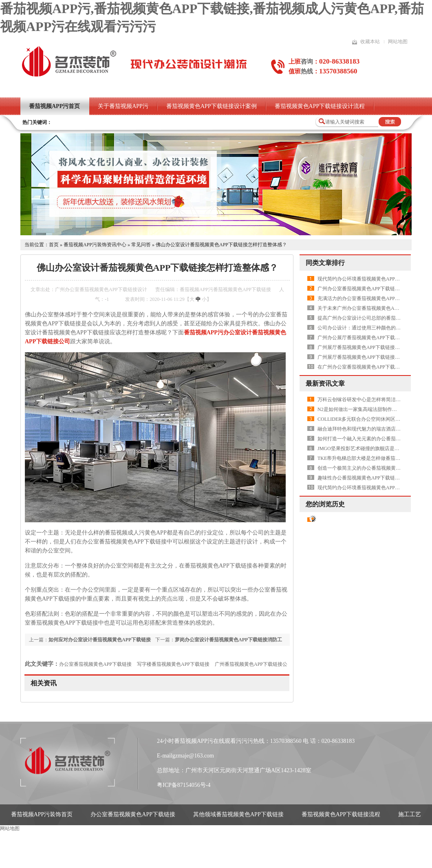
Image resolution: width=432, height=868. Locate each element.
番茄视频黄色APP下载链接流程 (341, 814)
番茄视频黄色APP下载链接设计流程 (320, 106)
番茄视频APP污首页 (54, 106)
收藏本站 (370, 42)
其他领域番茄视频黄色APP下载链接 (238, 814)
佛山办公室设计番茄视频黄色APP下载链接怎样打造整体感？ (221, 245)
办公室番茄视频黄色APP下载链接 (95, 664)
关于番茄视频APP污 (123, 106)
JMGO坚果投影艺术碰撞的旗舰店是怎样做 (363, 448)
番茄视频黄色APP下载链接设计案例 (212, 106)
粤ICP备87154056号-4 (184, 785)
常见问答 (141, 245)
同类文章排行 (325, 263)
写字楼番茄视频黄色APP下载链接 (173, 664)
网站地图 (398, 42)
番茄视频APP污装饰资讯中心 (95, 245)
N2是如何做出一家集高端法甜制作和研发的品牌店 (372, 409)
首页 (54, 245)
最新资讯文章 (325, 383)
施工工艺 (410, 814)
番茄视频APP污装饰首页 (42, 814)
